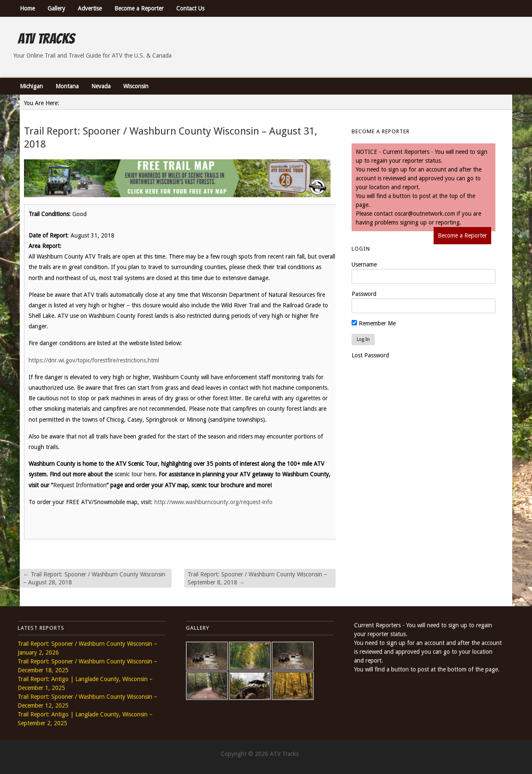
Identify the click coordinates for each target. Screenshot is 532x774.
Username (364, 264)
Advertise (90, 8)
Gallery (56, 8)
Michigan (31, 86)
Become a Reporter (139, 8)
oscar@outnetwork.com (425, 214)
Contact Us (190, 8)
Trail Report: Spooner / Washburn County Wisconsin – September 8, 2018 (257, 578)
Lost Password (370, 355)
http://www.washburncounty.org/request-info (213, 502)
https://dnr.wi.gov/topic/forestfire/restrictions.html (94, 360)
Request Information (80, 485)
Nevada (101, 86)
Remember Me (374, 323)
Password (364, 294)
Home (27, 8)
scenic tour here (135, 474)
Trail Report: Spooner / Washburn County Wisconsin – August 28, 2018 (94, 578)
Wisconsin (136, 86)
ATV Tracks (46, 39)
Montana (67, 86)
